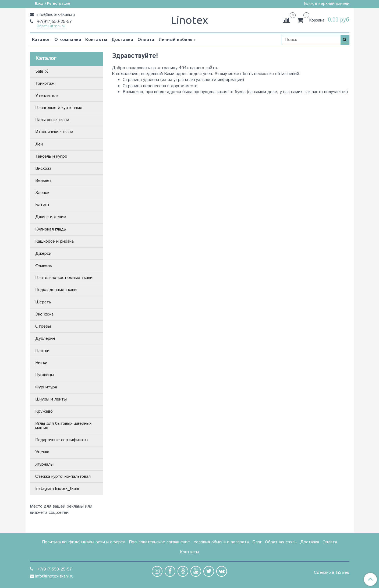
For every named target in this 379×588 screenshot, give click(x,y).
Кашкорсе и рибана (54, 241)
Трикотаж (45, 84)
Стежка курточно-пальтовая (63, 477)
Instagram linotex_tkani (57, 489)
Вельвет (44, 181)
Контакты (96, 40)
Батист (42, 205)
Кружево (44, 411)
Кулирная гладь (51, 229)
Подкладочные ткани (56, 290)
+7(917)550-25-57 (54, 22)
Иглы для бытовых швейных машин (63, 426)
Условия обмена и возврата (221, 542)
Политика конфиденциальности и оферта (84, 542)
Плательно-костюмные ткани (64, 278)
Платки (42, 351)
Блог (257, 542)
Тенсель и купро (51, 156)
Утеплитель (47, 96)
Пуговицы (45, 375)
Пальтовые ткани (52, 120)
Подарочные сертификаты (62, 440)
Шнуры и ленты (51, 399)
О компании (68, 40)
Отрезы (43, 326)
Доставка (122, 40)
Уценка (42, 452)
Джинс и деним (51, 217)
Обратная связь (281, 542)
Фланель (44, 266)
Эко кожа (44, 314)
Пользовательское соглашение (159, 542)
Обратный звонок (51, 26)
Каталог (41, 40)
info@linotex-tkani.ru (55, 15)
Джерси (43, 254)
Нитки (41, 363)
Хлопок (42, 193)
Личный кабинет (177, 40)
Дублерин (45, 339)
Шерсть (43, 302)
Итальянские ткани (54, 132)
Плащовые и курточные (59, 108)
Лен (39, 144)
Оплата (146, 40)
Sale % (42, 71)
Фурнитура (46, 387)
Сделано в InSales (332, 573)
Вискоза (43, 169)
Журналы (44, 464)
